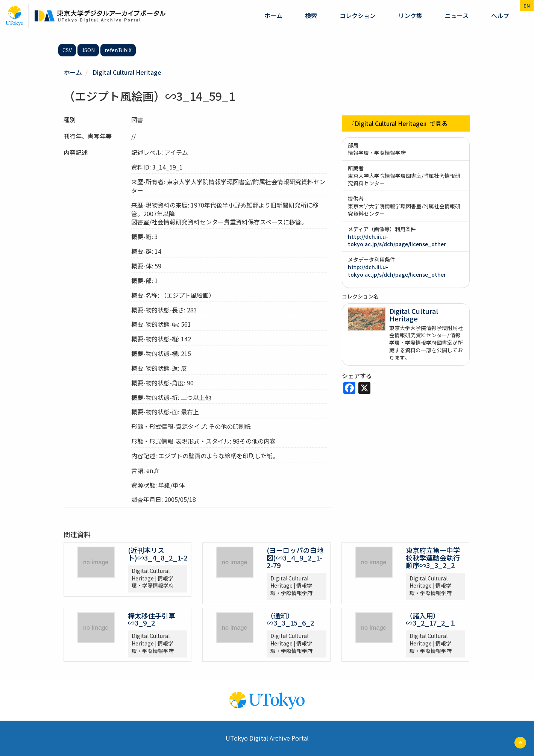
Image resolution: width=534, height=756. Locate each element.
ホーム (273, 15)
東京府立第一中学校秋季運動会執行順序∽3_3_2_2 (433, 558)
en (527, 5)
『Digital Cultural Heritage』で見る (398, 123)
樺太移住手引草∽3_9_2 (152, 619)
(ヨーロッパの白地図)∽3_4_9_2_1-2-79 (295, 558)
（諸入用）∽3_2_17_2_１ (431, 619)
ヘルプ (500, 15)
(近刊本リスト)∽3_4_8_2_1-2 (158, 554)
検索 (311, 15)
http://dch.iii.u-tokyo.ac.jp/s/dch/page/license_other (397, 240)
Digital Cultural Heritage (127, 72)
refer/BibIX (118, 50)
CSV (67, 50)
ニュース (457, 15)
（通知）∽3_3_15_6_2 (290, 619)
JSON (88, 50)
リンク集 (410, 15)
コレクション (358, 15)
